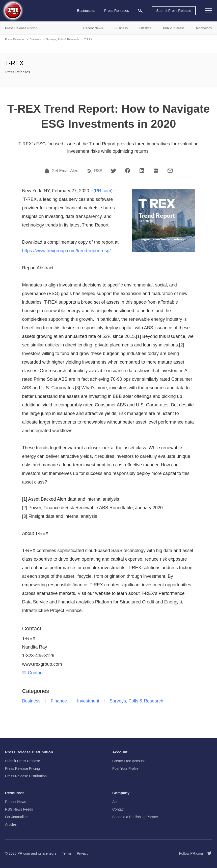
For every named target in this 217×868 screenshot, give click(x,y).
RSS (98, 171)
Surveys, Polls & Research (63, 39)
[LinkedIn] (142, 171)
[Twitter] (114, 171)
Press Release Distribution (26, 776)
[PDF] (156, 171)
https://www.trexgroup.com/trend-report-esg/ (66, 251)
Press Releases (15, 39)
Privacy (83, 853)
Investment (88, 701)
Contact (33, 673)
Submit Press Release (174, 11)
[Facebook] (128, 171)
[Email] (170, 171)
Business (35, 39)
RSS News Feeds (19, 809)
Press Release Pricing (22, 768)
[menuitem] (140, 11)
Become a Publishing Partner (135, 817)
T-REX (88, 39)
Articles (11, 824)
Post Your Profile (125, 768)
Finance (59, 701)
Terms (67, 853)
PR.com (103, 191)
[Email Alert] (48, 171)
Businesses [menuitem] (86, 11)
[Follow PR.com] (207, 853)
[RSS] (90, 171)
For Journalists (17, 817)
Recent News (16, 802)
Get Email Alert (65, 171)
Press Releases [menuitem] (117, 11)
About (117, 802)
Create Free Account (128, 761)
